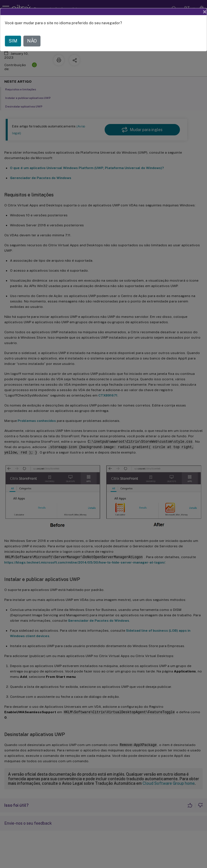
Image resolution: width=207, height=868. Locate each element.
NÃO (32, 41)
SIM (13, 41)
